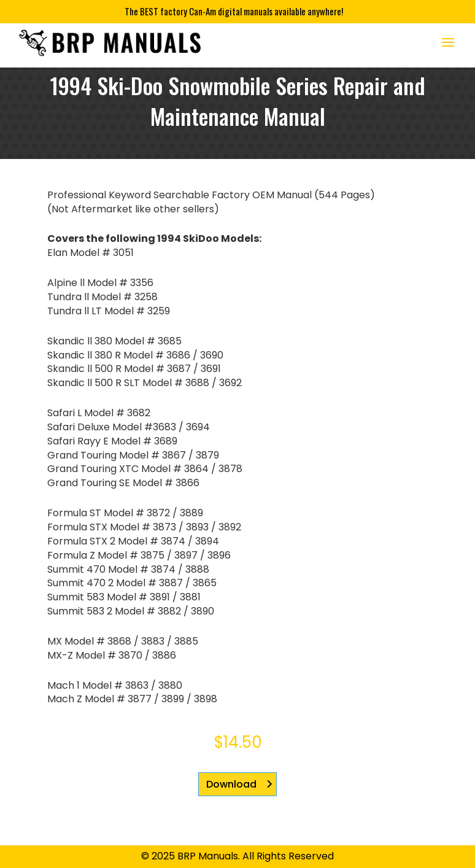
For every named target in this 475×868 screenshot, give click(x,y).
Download (231, 784)
